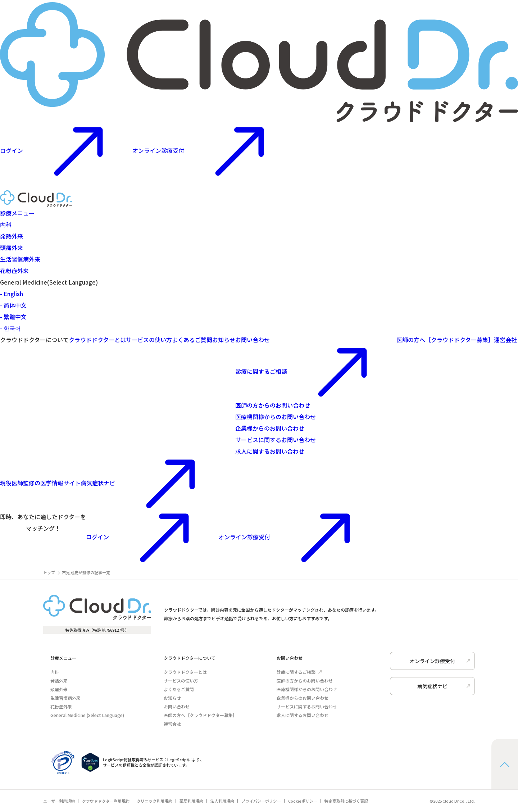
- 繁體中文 (13, 317)
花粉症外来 (14, 271)
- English (12, 294)
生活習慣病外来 (20, 259)
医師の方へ (445, 340)
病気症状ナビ (112, 483)
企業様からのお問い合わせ (270, 428)
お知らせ (224, 340)
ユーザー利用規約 (59, 801)
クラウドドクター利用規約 (106, 801)
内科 (6, 224)
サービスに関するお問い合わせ (276, 440)
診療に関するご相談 (316, 371)
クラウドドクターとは (97, 340)
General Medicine (49, 282)
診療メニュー (17, 213)
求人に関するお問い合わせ (270, 451)
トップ (49, 572)
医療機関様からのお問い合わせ (276, 417)
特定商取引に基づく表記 (346, 801)
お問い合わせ (253, 340)
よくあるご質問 (192, 340)
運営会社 (505, 340)
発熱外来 (12, 236)
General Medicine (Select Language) (87, 715)
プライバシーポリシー (261, 801)
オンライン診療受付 (213, 150)
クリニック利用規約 (155, 801)
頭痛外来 (12, 248)
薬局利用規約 (191, 801)
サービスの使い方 (149, 340)
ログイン (152, 537)
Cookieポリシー (303, 801)
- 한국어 (10, 328)
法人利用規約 (222, 801)
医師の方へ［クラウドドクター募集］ (200, 715)
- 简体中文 (13, 305)
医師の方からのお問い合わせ (273, 405)
